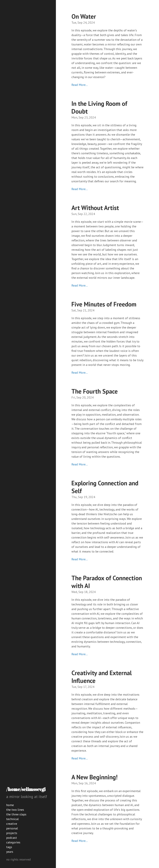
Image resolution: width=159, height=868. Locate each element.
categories (13, 842)
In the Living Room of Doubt (99, 107)
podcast (12, 838)
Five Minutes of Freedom (104, 304)
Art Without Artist (95, 208)
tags (9, 847)
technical (12, 819)
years (10, 852)
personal (12, 828)
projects (12, 833)
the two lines (15, 810)
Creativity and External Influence (102, 677)
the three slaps (16, 814)
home (10, 805)
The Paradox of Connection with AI (107, 582)
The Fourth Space (95, 391)
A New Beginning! (94, 777)
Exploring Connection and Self (105, 487)
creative (12, 824)
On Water (84, 16)
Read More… (80, 85)
